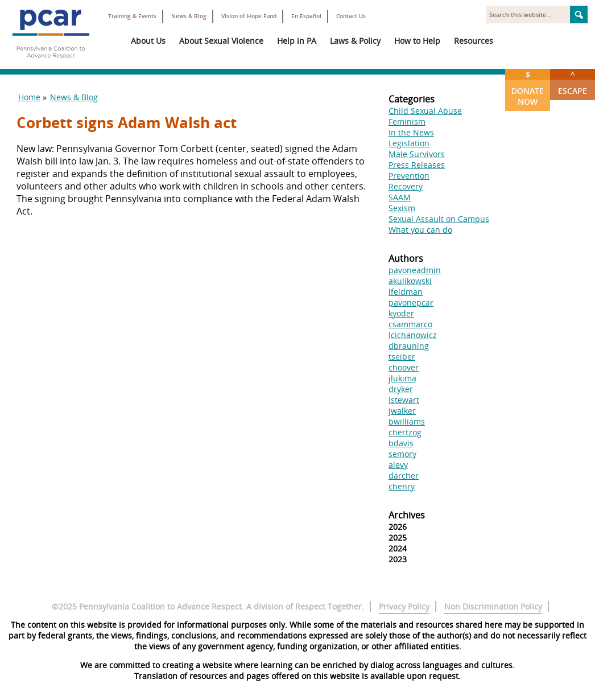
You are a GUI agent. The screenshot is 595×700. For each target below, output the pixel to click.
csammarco (410, 324)
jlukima (402, 378)
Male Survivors (417, 154)
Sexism (402, 208)
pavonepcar (411, 302)
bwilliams (407, 421)
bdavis (401, 443)
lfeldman (406, 292)
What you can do (420, 230)
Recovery (406, 186)
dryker (401, 389)
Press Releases (417, 165)
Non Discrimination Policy (493, 606)
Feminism (407, 122)
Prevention (409, 176)
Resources (474, 41)
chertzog (405, 432)
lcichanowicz (413, 335)
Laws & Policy (355, 41)
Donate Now (528, 88)
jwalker (402, 411)
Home (29, 97)
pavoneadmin (415, 270)
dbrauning (409, 346)
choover (404, 367)
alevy (398, 465)
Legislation (409, 143)
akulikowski (410, 281)
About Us (148, 41)
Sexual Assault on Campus (439, 219)
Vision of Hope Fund (249, 16)
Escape (573, 83)
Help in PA (297, 41)
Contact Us (351, 16)
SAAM (400, 197)
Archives (407, 515)
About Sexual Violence (221, 41)
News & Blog (189, 16)
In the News (411, 132)
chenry (402, 486)
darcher (404, 475)
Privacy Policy (404, 606)
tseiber (402, 357)
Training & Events (132, 16)
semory (402, 454)
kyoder (401, 313)
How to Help (417, 41)
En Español (306, 16)
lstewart (404, 400)
